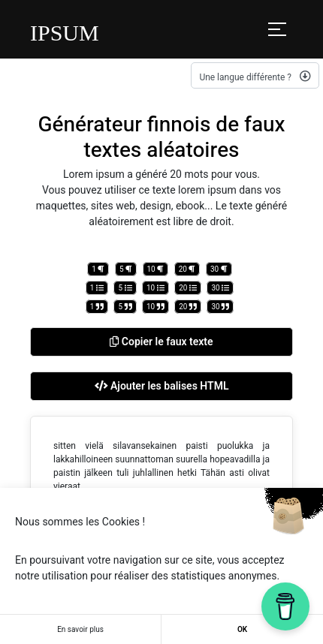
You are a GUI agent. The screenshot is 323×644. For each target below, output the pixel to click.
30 (219, 269)
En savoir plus (80, 629)
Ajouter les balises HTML (162, 386)
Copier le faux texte (161, 342)
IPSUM (65, 33)
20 (187, 269)
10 (156, 269)
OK (242, 629)
